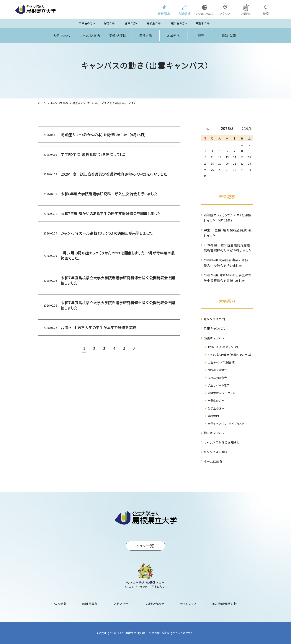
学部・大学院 (118, 35)
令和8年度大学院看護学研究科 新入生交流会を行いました (228, 263)
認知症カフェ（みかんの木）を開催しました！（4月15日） (228, 218)
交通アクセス (122, 604)
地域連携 (174, 35)
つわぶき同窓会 (217, 378)
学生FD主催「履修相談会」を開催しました (227, 233)
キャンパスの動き (216, 452)
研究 (201, 35)
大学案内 (227, 301)
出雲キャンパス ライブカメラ (226, 424)
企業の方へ (132, 23)
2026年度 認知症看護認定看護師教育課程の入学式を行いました (228, 248)
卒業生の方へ (87, 23)
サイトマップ (188, 604)
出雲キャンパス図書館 (221, 362)
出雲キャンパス (214, 338)
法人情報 (61, 604)
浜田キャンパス (214, 328)
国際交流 (146, 35)
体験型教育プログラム (221, 393)
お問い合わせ (155, 604)
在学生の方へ (179, 23)
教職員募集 (90, 604)
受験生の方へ (155, 23)
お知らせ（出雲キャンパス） (224, 347)
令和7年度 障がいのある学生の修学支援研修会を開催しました (228, 278)
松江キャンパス (214, 433)
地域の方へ (110, 23)
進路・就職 (229, 35)
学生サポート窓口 (219, 385)
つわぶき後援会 (217, 370)
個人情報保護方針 (224, 604)
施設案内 (213, 416)
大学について (62, 35)
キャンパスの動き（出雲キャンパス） (230, 355)
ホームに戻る (213, 461)
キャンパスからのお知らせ (222, 442)
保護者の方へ (204, 23)
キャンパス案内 (90, 35)
